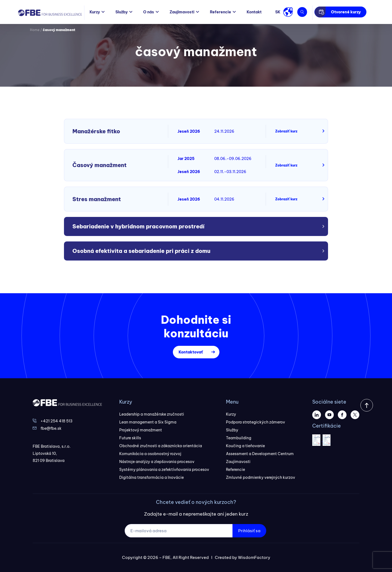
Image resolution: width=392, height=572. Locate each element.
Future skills (130, 438)
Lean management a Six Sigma (148, 422)
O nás (149, 12)
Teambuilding (239, 438)
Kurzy (95, 12)
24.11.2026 (224, 131)
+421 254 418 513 (56, 421)
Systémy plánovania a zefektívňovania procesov (164, 470)
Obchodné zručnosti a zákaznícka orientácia (161, 446)
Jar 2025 (186, 159)
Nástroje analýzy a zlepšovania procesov (157, 462)
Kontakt (254, 12)
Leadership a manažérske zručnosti (152, 414)
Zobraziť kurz (286, 131)
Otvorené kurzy (346, 12)
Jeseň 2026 (189, 131)
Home (35, 30)
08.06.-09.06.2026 (233, 159)
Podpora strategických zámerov (255, 422)
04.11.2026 (224, 199)
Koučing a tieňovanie (245, 446)
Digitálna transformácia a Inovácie (151, 477)
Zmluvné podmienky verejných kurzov (261, 477)
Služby (122, 12)
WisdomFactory (254, 557)
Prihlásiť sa (249, 531)
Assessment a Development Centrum (260, 454)
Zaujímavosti (182, 12)
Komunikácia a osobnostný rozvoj (150, 454)
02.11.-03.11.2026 (230, 172)
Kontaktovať (191, 352)
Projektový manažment (141, 430)
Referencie (220, 12)
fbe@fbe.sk (51, 428)
